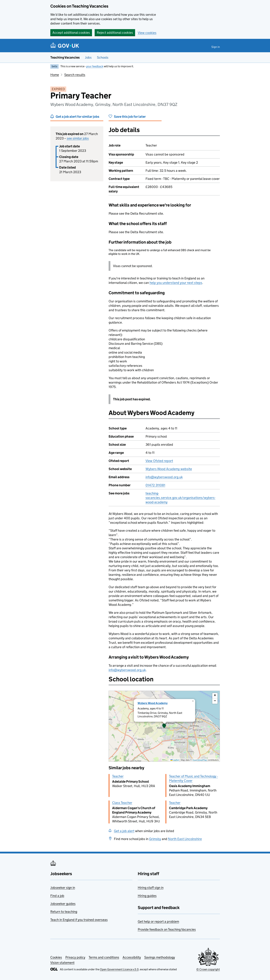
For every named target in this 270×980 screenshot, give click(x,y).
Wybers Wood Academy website (169, 469)
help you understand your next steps (176, 283)
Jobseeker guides (63, 904)
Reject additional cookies (115, 33)
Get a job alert (124, 831)
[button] (164, 726)
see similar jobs (78, 138)
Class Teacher (122, 803)
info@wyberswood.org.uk (164, 477)
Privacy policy (75, 957)
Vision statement (62, 963)
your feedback (95, 66)
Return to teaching (64, 912)
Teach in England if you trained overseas (79, 920)
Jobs (88, 57)
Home (55, 75)
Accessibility (132, 957)
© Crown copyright (208, 969)
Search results (75, 75)
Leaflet (175, 760)
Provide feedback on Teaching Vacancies (167, 929)
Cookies (56, 957)
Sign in (216, 47)
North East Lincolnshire (185, 839)
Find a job (57, 896)
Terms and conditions (104, 957)
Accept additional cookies (71, 33)
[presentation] (164, 726)
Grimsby (155, 839)
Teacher (118, 776)
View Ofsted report (159, 461)
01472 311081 (155, 485)
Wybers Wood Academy (153, 703)
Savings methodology (160, 957)
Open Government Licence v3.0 (119, 969)
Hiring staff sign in (151, 888)
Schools (103, 57)
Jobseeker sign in (63, 888)
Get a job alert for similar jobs (77, 117)
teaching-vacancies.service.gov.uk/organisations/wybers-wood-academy (180, 498)
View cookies (147, 33)
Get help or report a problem (158, 921)
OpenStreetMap (200, 760)
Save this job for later (130, 117)
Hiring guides (147, 896)
